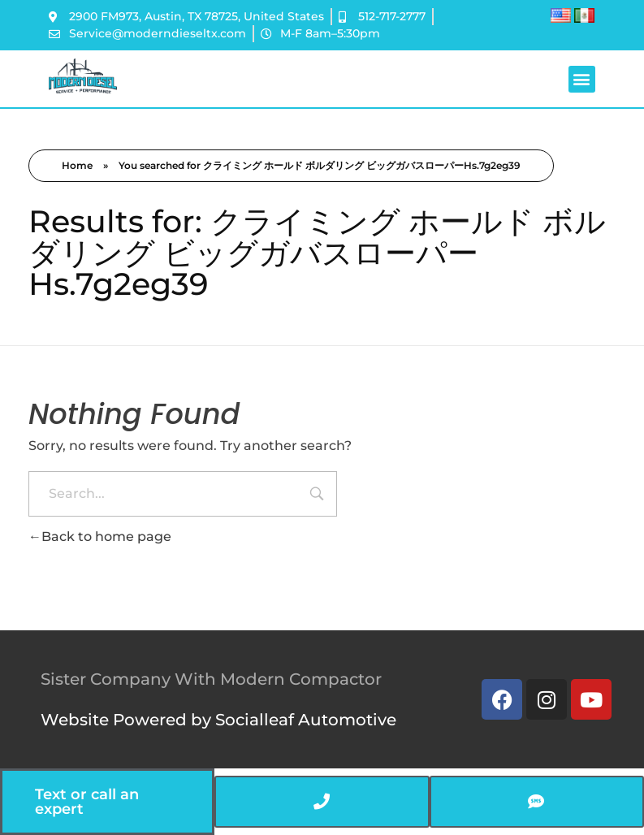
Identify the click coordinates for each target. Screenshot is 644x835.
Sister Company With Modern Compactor (211, 679)
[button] (582, 79)
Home (77, 165)
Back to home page (100, 536)
